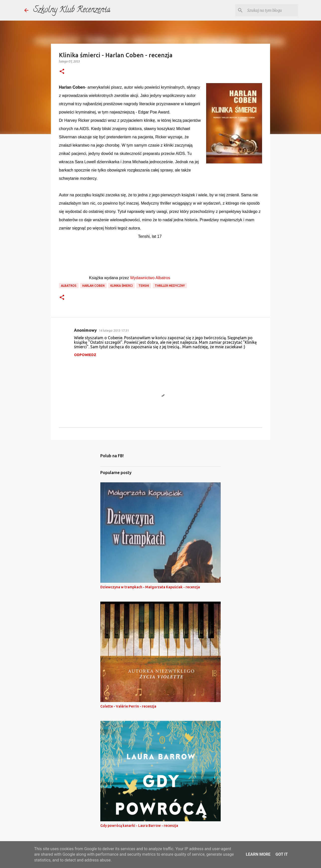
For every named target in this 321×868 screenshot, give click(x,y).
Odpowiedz (85, 355)
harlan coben (93, 286)
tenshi (144, 286)
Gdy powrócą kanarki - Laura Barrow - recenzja (139, 826)
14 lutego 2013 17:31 (114, 330)
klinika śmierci (122, 286)
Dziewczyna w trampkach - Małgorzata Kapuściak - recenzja (150, 587)
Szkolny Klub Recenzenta (72, 10)
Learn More (258, 854)
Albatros (69, 286)
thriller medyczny (170, 286)
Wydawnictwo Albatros (150, 278)
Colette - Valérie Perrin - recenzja (128, 706)
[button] (62, 72)
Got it (282, 854)
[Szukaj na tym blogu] (272, 10)
